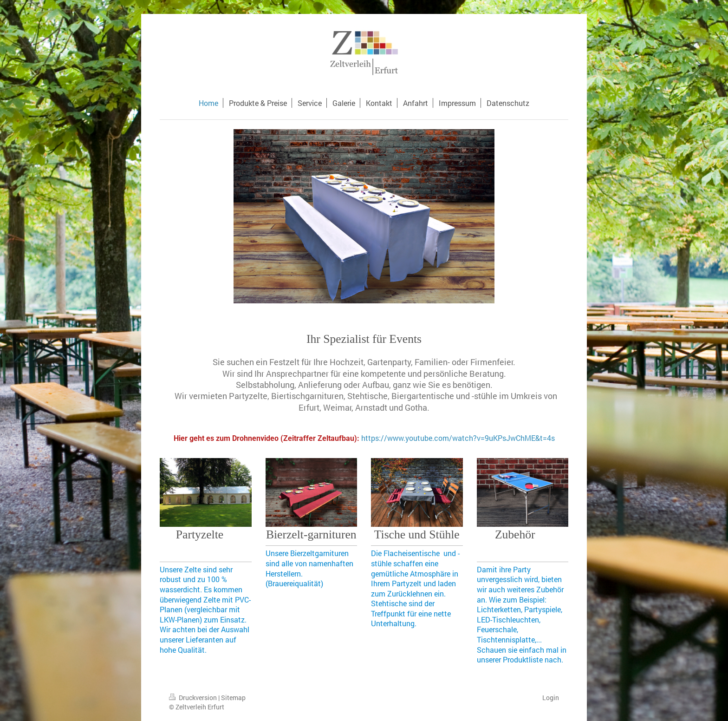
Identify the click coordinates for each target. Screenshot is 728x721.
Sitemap (233, 698)
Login (551, 698)
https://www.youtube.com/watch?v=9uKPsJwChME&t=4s (458, 438)
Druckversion (194, 698)
